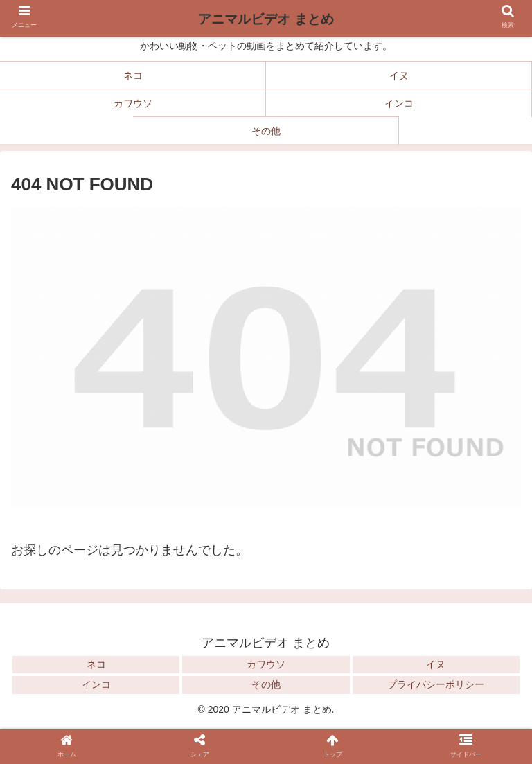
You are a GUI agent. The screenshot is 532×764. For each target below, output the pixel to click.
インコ (96, 684)
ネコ (96, 664)
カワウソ (266, 664)
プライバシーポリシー (436, 684)
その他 (266, 684)
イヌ (436, 664)
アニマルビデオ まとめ (266, 19)
